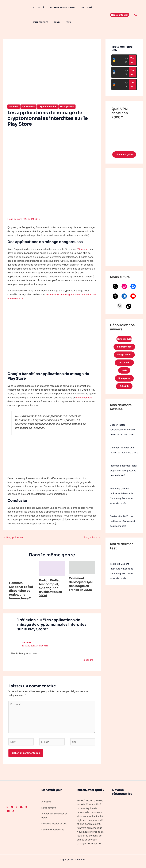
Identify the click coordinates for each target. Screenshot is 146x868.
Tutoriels (124, 392)
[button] (120, 15)
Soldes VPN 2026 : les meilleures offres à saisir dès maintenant (124, 531)
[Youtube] (21, 810)
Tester (132, 60)
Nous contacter (50, 811)
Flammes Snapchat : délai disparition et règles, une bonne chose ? (21, 591)
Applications (30, 106)
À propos (47, 805)
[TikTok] (13, 814)
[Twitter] (17, 810)
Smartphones (37, 22)
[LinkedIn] (26, 810)
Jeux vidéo (82, 7)
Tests (53, 22)
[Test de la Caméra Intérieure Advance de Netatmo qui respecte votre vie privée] (110, 492)
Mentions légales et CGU (55, 826)
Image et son (124, 359)
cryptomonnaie (85, 397)
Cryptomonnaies (50, 106)
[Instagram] (7, 810)
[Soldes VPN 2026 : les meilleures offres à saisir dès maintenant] (110, 519)
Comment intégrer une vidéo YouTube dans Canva (122, 458)
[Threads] (8, 814)
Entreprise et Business (59, 7)
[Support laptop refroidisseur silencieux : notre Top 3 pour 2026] (110, 425)
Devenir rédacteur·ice (53, 832)
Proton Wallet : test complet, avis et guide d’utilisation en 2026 (50, 588)
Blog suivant (92, 537)
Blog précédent (13, 537)
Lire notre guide (124, 156)
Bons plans (124, 384)
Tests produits (124, 342)
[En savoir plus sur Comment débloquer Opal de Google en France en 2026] (82, 567)
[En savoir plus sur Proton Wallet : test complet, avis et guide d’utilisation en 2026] (52, 568)
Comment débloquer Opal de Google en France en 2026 (81, 584)
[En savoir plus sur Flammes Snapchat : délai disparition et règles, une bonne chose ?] (22, 570)
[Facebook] (12, 810)
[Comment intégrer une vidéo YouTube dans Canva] (110, 447)
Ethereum (83, 249)
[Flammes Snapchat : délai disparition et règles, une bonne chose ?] (110, 470)
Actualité (35, 7)
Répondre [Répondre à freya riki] (88, 660)
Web (63, 22)
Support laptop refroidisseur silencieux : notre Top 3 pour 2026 (124, 436)
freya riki (27, 642)
